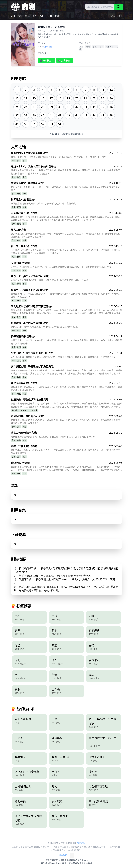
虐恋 (19, 240)
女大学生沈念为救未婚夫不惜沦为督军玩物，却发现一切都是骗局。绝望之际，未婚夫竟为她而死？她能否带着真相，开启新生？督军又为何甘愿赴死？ (67, 235)
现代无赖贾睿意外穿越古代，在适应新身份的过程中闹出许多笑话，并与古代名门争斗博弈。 (55, 437)
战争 (13, 270)
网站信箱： (67, 855)
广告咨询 (84, 860)
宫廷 (73, 863)
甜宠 (88, 47)
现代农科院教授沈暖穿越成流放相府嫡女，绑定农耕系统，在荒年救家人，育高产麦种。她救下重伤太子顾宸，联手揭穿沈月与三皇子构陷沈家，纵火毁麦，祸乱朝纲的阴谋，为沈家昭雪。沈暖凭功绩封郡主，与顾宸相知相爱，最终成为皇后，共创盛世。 (67, 372)
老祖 (24, 317)
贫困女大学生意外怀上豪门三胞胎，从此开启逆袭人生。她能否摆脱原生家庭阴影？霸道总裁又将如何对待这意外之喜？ (66, 188)
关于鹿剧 (49, 860)
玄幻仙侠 (34, 410)
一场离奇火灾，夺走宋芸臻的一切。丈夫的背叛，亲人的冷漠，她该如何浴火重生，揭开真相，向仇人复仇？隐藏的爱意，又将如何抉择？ (67, 342)
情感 (24, 347)
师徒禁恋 (15, 410)
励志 (86, 863)
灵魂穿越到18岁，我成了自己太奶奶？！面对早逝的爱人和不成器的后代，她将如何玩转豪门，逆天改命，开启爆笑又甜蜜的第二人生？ (66, 295)
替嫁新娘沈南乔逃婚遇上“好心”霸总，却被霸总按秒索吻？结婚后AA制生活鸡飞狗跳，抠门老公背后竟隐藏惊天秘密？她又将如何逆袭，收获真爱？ (67, 422)
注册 (120, 16)
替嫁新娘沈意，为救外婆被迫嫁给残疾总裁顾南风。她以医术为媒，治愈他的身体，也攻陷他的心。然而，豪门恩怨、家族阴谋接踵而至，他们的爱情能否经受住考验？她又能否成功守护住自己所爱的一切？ (67, 218)
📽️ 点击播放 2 (65, 60)
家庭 (57, 16)
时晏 (45, 47)
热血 (24, 361)
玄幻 (49, 16)
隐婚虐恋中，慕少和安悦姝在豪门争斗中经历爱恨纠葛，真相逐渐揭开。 (45, 327)
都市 (101, 47)
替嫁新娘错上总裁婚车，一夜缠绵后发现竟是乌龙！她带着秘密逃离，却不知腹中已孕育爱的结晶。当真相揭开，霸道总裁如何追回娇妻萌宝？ (67, 388)
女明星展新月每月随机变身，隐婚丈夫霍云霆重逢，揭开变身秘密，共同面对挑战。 (51, 280)
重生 (19, 177)
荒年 (24, 377)
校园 (24, 257)
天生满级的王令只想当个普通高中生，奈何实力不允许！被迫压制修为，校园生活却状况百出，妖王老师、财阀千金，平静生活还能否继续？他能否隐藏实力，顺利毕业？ (67, 252)
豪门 (24, 161)
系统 (13, 377)
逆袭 (13, 161)
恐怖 (35, 16)
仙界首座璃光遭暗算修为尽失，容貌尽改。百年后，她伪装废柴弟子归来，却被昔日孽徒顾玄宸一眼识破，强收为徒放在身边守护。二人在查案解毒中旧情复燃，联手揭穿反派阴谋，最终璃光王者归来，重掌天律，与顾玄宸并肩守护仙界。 (67, 405)
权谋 (77, 863)
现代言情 (110, 47)
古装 (19, 440)
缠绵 (13, 473)
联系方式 (58, 860)
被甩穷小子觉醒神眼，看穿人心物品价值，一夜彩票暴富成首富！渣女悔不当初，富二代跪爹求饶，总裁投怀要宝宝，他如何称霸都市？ (67, 452)
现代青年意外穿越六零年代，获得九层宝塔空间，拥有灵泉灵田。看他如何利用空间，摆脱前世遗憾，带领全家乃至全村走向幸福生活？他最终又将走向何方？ (67, 172)
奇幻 (42, 16)
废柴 (19, 317)
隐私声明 (67, 860)
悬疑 (24, 207)
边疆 (19, 377)
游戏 (19, 473)
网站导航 (81, 843)
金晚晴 (50, 47)
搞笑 (27, 16)
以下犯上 (24, 410)
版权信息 (75, 860)
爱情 (24, 194)
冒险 (20, 16)
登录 (113, 16)
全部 (13, 16)
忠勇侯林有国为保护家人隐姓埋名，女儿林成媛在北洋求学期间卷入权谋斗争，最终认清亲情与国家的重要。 (62, 267)
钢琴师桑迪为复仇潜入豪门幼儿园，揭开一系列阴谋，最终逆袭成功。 (44, 203)
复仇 (13, 207)
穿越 (13, 177)
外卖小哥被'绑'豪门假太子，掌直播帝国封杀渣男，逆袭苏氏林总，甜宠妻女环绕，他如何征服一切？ (58, 157)
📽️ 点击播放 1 (46, 60)
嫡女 (13, 317)
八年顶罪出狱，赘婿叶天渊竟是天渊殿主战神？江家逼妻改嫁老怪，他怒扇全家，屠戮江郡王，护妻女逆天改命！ (64, 357)
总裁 (95, 47)
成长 (24, 270)
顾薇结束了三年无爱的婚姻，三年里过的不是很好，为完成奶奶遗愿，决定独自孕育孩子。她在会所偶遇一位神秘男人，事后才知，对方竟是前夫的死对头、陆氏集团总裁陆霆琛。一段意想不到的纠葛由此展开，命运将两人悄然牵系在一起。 (67, 468)
